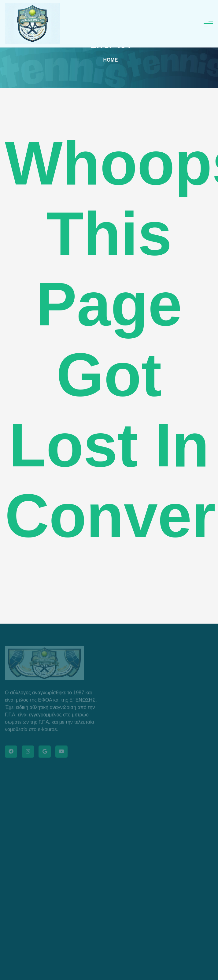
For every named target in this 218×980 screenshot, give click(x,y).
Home (111, 60)
